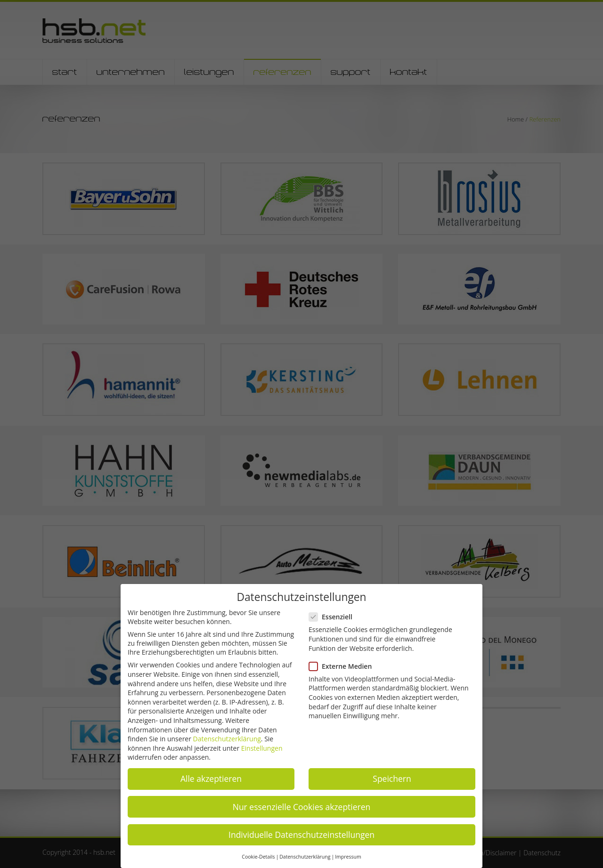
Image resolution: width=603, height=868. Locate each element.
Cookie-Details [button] (258, 857)
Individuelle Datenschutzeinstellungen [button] (301, 835)
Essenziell (334, 617)
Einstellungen (262, 748)
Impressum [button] (348, 857)
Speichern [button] (392, 779)
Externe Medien (344, 666)
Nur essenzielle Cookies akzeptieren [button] (302, 807)
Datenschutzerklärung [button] (305, 857)
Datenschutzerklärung (227, 739)
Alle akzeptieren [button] (211, 779)
